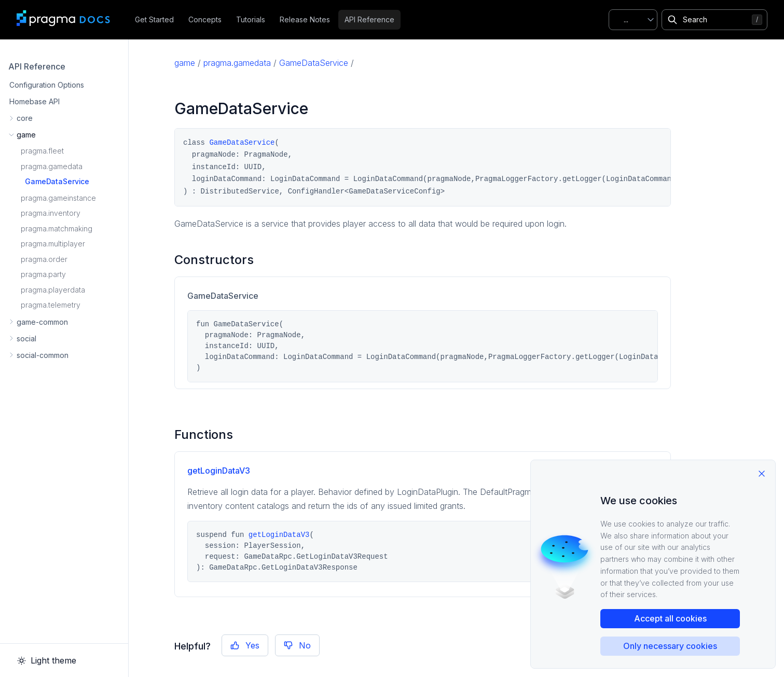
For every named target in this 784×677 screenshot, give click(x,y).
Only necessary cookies (670, 646)
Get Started (154, 19)
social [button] (26, 338)
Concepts (205, 19)
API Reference (369, 19)
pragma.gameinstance (58, 198)
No (297, 645)
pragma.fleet (42, 151)
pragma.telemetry (51, 305)
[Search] (714, 20)
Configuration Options (47, 85)
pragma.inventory (51, 213)
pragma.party (43, 274)
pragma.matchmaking (57, 229)
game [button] (26, 135)
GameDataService (57, 181)
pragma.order (44, 259)
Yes (245, 645)
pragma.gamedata (52, 166)
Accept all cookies (670, 618)
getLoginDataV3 (219, 471)
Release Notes (305, 19)
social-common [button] (43, 355)
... (626, 19)
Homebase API (35, 101)
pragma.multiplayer (53, 244)
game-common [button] (42, 322)
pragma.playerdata (53, 290)
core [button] (25, 118)
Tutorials (251, 19)
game (185, 63)
